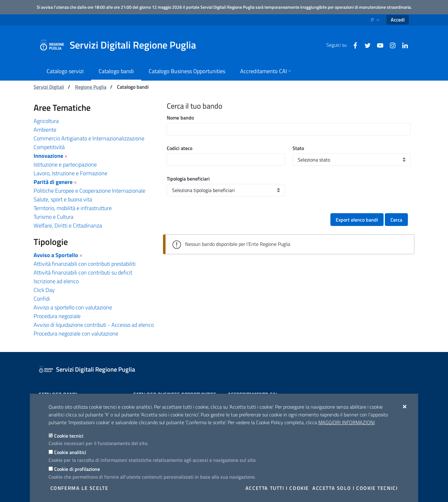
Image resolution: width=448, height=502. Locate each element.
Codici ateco (180, 148)
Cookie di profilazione (77, 469)
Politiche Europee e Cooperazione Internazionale (89, 191)
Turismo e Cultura (54, 217)
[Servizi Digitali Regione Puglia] (121, 45)
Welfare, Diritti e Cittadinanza (68, 225)
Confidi (42, 299)
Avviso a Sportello (56, 255)
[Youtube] (378, 45)
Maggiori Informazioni (347, 422)
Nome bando (180, 118)
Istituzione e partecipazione (65, 164)
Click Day (44, 290)
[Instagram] (390, 45)
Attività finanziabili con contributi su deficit (83, 272)
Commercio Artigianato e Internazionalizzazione (89, 138)
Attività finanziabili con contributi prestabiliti (85, 264)
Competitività (49, 147)
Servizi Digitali (49, 87)
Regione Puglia (91, 87)
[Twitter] (365, 45)
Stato (298, 148)
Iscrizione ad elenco (56, 281)
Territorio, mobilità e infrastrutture (73, 208)
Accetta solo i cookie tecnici (355, 488)
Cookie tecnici (69, 436)
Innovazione (48, 156)
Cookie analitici (70, 452)
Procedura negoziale (57, 316)
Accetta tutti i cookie (277, 488)
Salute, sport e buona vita (63, 199)
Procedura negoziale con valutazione (76, 333)
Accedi (398, 20)
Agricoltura (46, 121)
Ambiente (45, 130)
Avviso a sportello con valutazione (73, 307)
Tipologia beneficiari (188, 179)
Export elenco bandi (357, 220)
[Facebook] (353, 45)
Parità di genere (53, 182)
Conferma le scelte (79, 488)
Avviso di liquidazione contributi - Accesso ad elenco (94, 325)
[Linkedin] (403, 45)
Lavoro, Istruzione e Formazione (70, 173)
